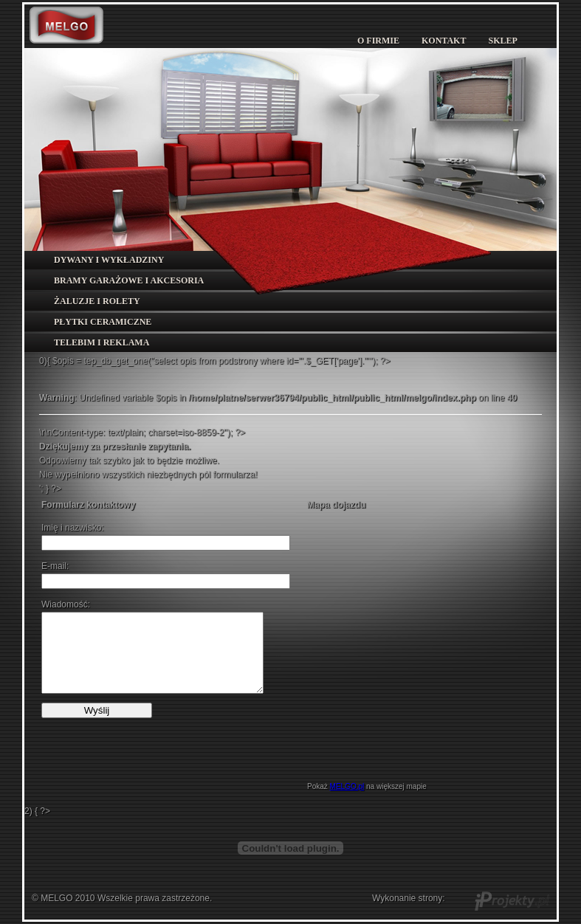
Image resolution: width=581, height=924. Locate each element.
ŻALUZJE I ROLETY (97, 301)
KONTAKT (444, 41)
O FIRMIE (378, 41)
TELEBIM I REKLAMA (102, 342)
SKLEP (502, 41)
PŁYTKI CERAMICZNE (103, 322)
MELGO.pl (347, 786)
